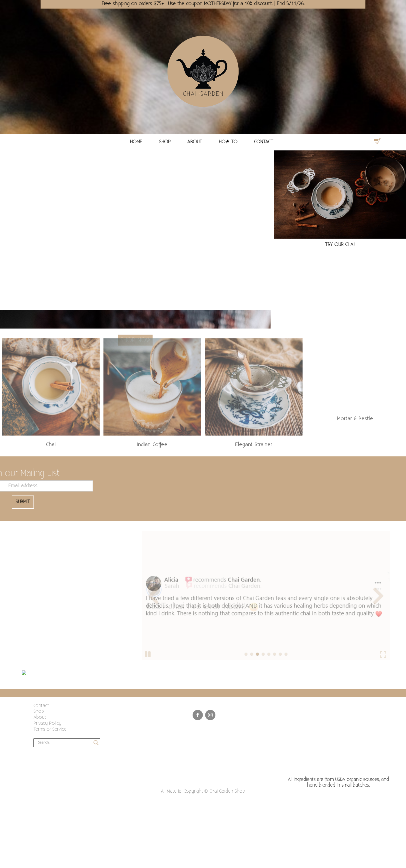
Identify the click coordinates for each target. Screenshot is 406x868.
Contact (41, 706)
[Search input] (64, 743)
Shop (39, 711)
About (40, 717)
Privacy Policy (47, 723)
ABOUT (195, 142)
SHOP (165, 142)
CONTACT (264, 142)
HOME (136, 142)
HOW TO (228, 142)
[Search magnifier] (96, 743)
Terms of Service (50, 729)
